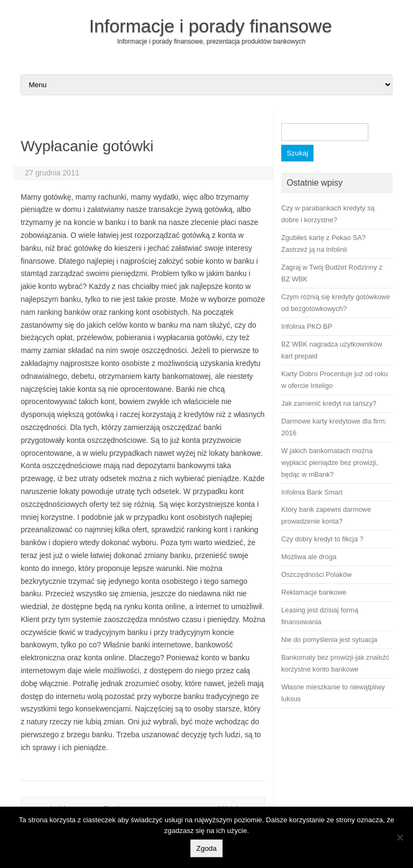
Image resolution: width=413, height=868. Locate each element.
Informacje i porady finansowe (211, 26)
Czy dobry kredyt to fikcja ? (322, 539)
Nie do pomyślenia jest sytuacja (329, 640)
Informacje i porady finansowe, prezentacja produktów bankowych (211, 41)
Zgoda (206, 848)
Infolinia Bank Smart (312, 492)
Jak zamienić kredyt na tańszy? (329, 403)
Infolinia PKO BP (307, 326)
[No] (400, 837)
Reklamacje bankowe (314, 592)
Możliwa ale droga (309, 557)
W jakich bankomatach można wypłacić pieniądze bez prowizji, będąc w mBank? (330, 463)
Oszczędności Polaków (316, 574)
